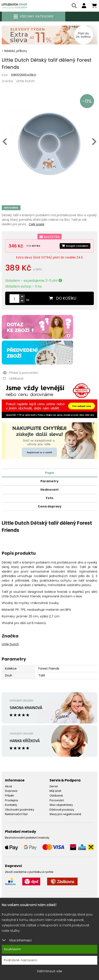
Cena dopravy (50, 506)
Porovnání (57, 800)
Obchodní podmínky (20, 810)
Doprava (11, 791)
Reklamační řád (16, 814)
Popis (50, 473)
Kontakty (11, 805)
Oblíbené (56, 796)
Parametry (49, 481)
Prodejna (11, 800)
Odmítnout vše (50, 971)
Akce (9, 786)
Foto (50, 498)
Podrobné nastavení (21, 960)
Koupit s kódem (75, 246)
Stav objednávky (61, 805)
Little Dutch (26, 81)
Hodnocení (49, 490)
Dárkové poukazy (62, 810)
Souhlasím (13, 949)
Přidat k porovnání (20, 373)
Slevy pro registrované (65, 814)
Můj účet (55, 791)
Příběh (10, 796)
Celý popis (37, 224)
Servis (54, 786)
